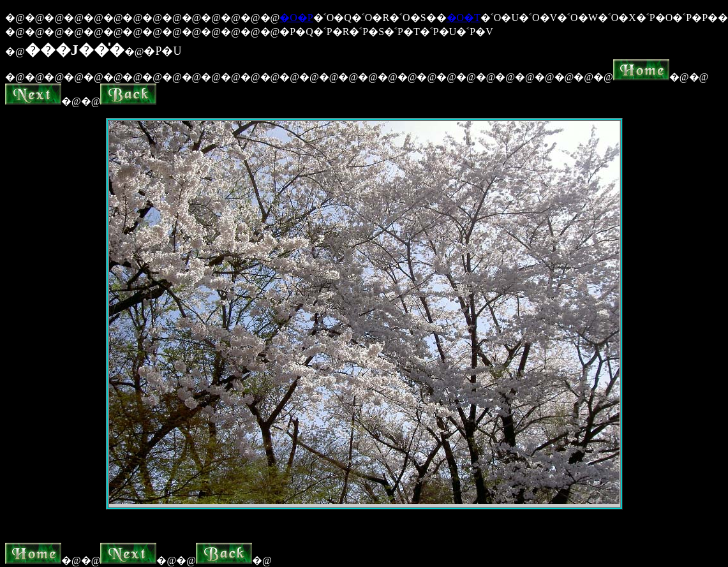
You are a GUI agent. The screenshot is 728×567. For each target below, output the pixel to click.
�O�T (464, 18)
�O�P (296, 18)
